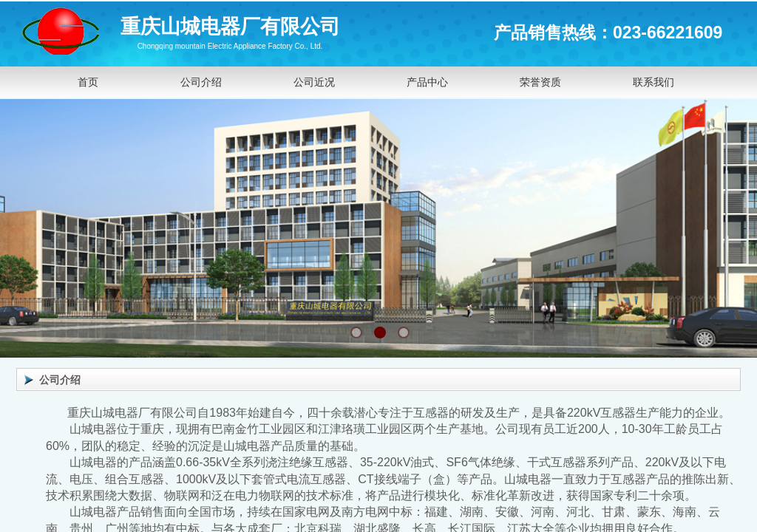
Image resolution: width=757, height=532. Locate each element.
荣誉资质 (540, 82)
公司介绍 (201, 82)
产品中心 (427, 82)
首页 (88, 82)
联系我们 (654, 82)
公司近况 (314, 82)
